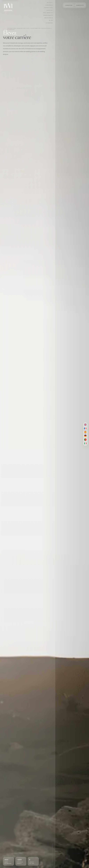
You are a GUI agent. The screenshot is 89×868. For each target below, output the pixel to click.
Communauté (48, 15)
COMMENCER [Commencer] (80, 5)
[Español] (85, 432)
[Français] (85, 428)
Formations (48, 8)
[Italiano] (85, 443)
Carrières (49, 5)
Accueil (50, 3)
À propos (49, 23)
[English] (85, 425)
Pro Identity (48, 13)
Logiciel (50, 10)
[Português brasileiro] (85, 440)
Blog (51, 20)
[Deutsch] (85, 436)
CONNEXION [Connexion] (69, 5)
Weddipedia (49, 18)
